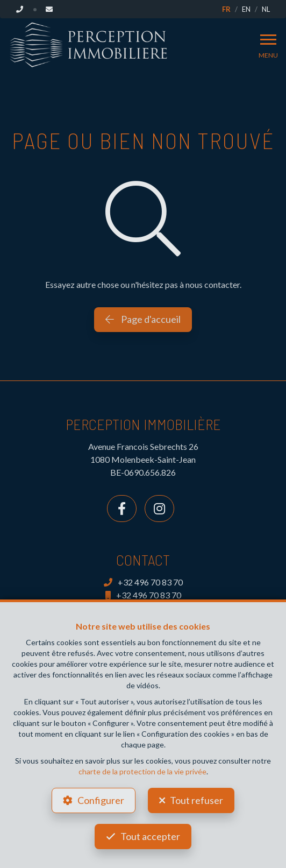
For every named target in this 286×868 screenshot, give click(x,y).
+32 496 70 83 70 (143, 582)
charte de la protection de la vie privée (142, 771)
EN (246, 9)
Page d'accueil (143, 319)
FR (226, 9)
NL (266, 9)
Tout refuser (196, 800)
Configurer (101, 800)
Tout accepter (150, 836)
